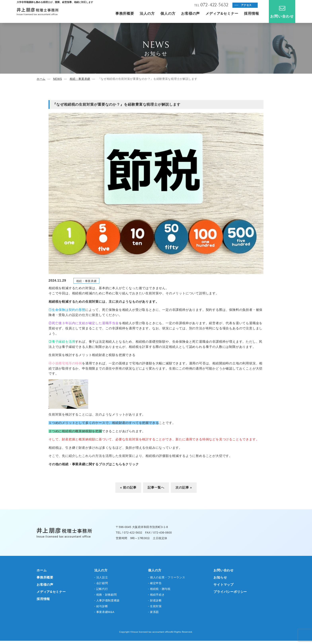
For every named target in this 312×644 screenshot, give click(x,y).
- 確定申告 (155, 583)
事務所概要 (125, 14)
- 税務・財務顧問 (106, 595)
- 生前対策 (155, 606)
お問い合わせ (282, 12)
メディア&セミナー (222, 14)
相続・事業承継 (80, 79)
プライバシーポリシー (230, 592)
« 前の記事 (128, 487)
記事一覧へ (156, 487)
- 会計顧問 (101, 583)
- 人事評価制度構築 (107, 600)
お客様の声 (191, 14)
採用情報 (252, 14)
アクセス (246, 5)
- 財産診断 (155, 600)
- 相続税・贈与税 (159, 589)
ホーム (41, 79)
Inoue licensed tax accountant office (152, 632)
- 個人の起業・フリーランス (167, 577)
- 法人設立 (101, 577)
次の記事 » (184, 487)
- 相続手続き (156, 595)
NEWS (58, 79)
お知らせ (220, 577)
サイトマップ (224, 585)
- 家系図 (153, 612)
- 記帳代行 (101, 589)
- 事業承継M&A (104, 612)
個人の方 (168, 14)
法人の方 (147, 14)
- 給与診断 (101, 606)
